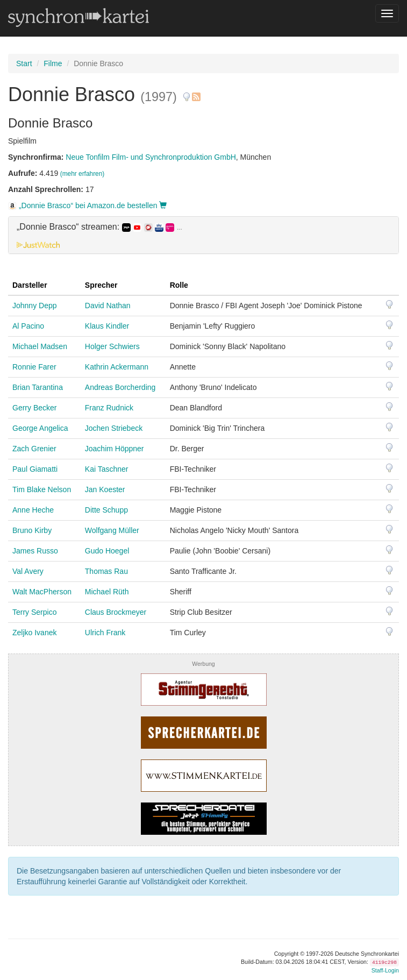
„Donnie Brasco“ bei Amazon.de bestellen (87, 205)
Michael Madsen (40, 346)
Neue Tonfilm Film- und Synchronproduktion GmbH (151, 157)
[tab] (204, 235)
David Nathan (108, 306)
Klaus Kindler (107, 326)
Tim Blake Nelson (42, 489)
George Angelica (40, 428)
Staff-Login (385, 970)
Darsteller (30, 285)
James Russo (35, 551)
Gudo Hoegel (107, 551)
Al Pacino (28, 326)
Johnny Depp (35, 306)
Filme (53, 63)
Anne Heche (33, 510)
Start (24, 63)
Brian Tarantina (38, 387)
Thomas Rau (106, 571)
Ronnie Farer (34, 367)
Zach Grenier (34, 449)
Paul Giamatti (35, 469)
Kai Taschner (107, 469)
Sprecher (101, 285)
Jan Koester (105, 489)
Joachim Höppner (115, 449)
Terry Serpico (34, 612)
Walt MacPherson (42, 592)
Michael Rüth (107, 592)
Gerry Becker (34, 408)
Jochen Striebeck (114, 428)
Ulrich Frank (105, 633)
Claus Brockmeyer (116, 612)
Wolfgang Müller (112, 530)
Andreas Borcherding (120, 387)
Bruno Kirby (32, 530)
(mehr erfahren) (83, 174)
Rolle (179, 285)
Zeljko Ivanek (34, 633)
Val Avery (28, 571)
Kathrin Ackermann (117, 367)
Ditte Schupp (106, 510)
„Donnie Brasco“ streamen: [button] (99, 227)
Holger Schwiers (112, 346)
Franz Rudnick (109, 408)
